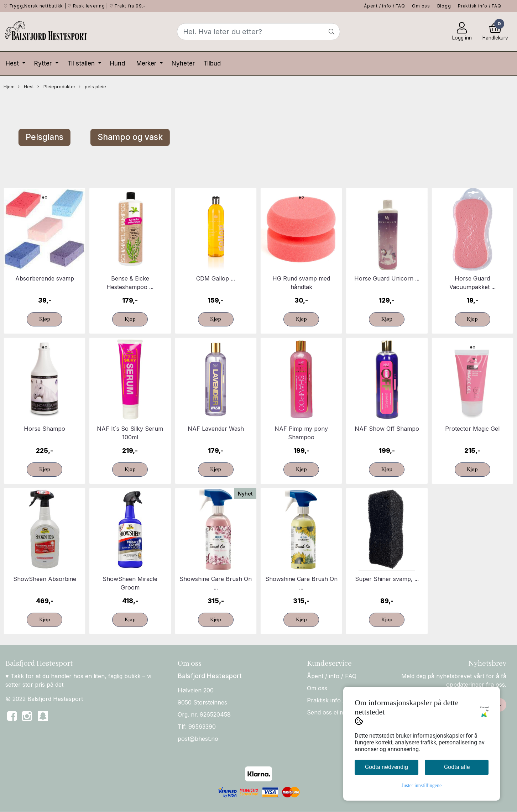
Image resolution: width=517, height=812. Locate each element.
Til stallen (82, 63)
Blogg (444, 6)
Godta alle (457, 767)
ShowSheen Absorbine (45, 579)
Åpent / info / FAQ (385, 6)
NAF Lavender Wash (216, 429)
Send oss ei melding (334, 712)
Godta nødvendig (387, 767)
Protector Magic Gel (472, 429)
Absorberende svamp (45, 278)
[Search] (258, 32)
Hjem (9, 87)
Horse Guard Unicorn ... (387, 278)
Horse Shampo (45, 429)
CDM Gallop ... (216, 278)
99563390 (202, 727)
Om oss (421, 6)
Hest (13, 63)
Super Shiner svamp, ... (387, 579)
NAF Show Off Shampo (387, 429)
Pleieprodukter (56, 87)
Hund (117, 63)
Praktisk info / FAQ (479, 6)
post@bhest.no (198, 739)
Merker (147, 63)
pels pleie (92, 87)
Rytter (44, 63)
